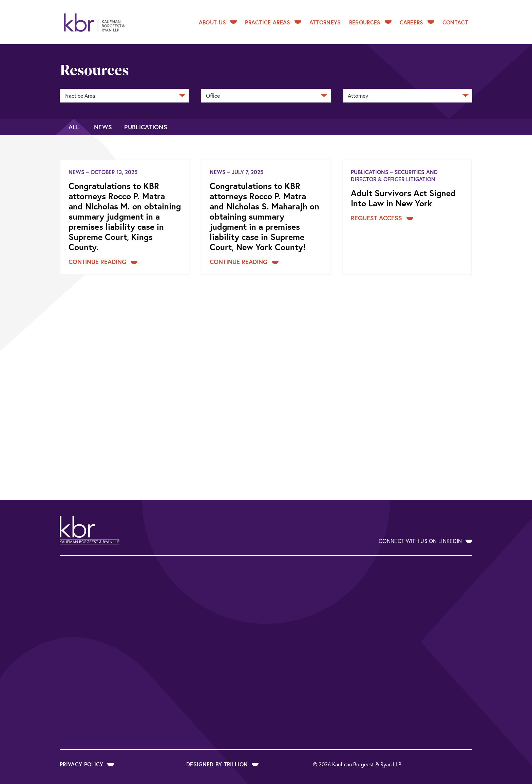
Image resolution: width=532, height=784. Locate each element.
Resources (370, 22)
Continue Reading (103, 262)
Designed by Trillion (222, 764)
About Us (218, 22)
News (103, 127)
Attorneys (325, 22)
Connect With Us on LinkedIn (425, 541)
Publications (146, 127)
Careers (417, 22)
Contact (455, 22)
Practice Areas (273, 22)
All (74, 127)
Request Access (382, 218)
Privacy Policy (87, 764)
